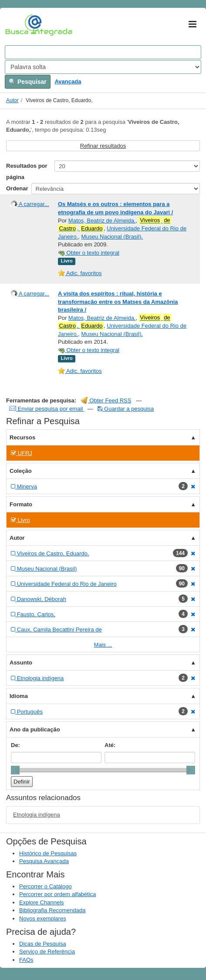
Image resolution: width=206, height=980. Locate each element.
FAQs (26, 960)
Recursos (22, 437)
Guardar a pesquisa (126, 409)
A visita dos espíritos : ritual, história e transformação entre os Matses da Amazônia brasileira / (118, 302)
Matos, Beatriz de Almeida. (102, 221)
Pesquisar (28, 82)
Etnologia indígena (37, 815)
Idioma (19, 696)
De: (15, 745)
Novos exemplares (43, 919)
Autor (12, 100)
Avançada (68, 81)
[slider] (15, 770)
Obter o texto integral (89, 253)
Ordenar (17, 188)
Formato (21, 504)
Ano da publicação (35, 729)
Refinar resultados (103, 146)
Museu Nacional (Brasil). (112, 237)
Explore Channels (42, 902)
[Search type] (103, 67)
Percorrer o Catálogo (46, 886)
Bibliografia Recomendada (52, 910)
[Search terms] (103, 52)
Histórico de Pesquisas (48, 853)
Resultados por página (27, 171)
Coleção (21, 471)
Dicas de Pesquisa (43, 944)
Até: (110, 745)
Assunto (21, 663)
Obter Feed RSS (106, 400)
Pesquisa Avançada (44, 861)
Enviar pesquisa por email (47, 409)
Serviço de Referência (47, 952)
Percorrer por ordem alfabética (57, 894)
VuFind (19, 25)
